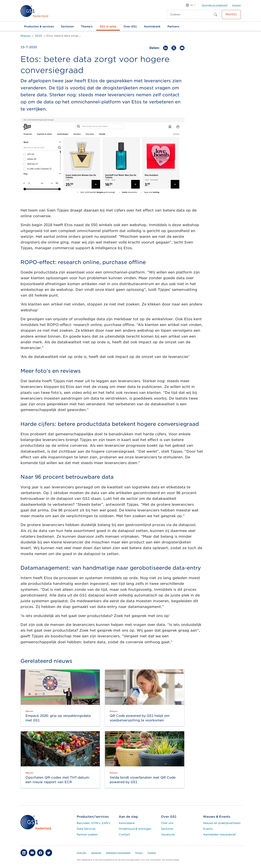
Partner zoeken (87, 834)
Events (208, 829)
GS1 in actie (108, 26)
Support (236, 5)
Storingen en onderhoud (215, 5)
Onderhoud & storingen (135, 829)
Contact (124, 834)
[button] (191, 5)
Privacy (139, 853)
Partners (173, 26)
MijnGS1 (231, 14)
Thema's (87, 26)
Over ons (167, 823)
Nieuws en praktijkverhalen (222, 823)
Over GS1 (130, 26)
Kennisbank (152, 26)
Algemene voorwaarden (118, 853)
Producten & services (39, 26)
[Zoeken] (189, 15)
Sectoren (67, 26)
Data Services (86, 829)
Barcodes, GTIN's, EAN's (94, 823)
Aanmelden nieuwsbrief (219, 834)
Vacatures (168, 834)
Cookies (152, 853)
